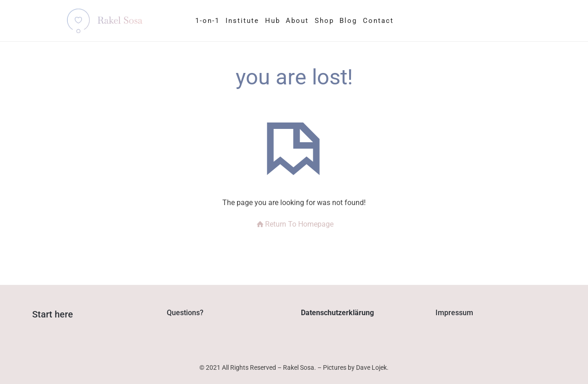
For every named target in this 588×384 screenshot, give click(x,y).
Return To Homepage (294, 224)
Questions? (185, 313)
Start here (53, 314)
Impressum (454, 313)
